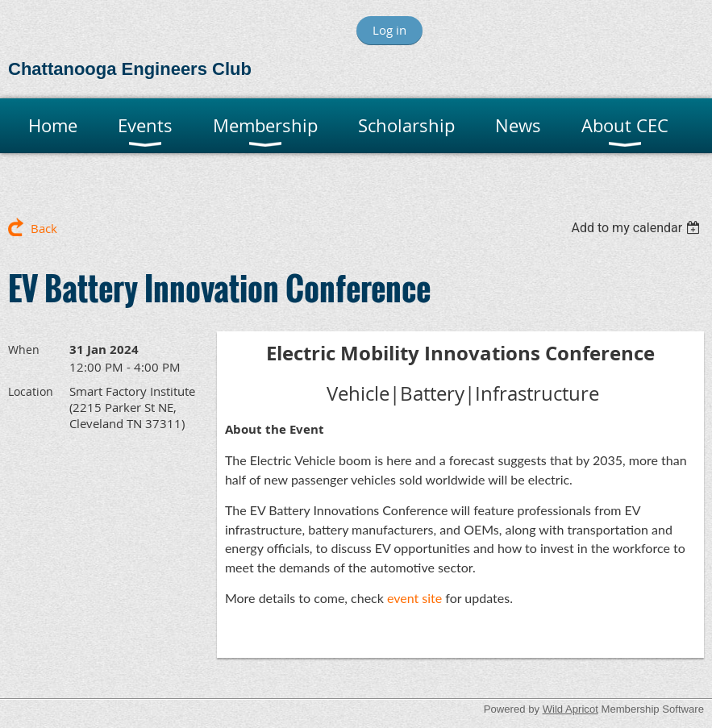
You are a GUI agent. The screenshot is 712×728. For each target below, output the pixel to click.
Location (31, 391)
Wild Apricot (570, 709)
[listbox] (637, 228)
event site (414, 598)
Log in (389, 30)
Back (44, 228)
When (24, 349)
